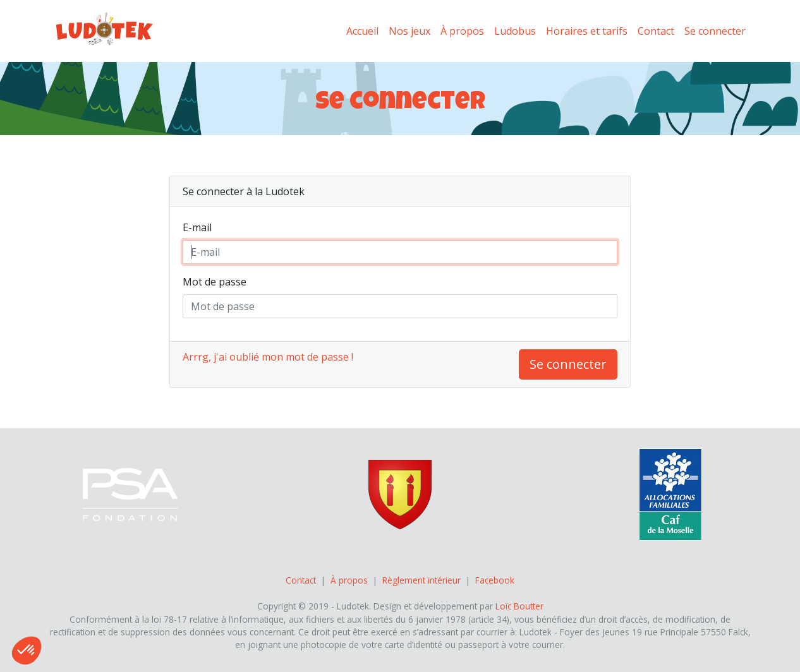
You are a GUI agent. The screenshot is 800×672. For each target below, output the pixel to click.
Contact (656, 31)
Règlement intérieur (421, 580)
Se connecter (715, 31)
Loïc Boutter (519, 606)
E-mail (197, 227)
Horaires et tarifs (587, 31)
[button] (27, 651)
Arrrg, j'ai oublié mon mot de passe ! (268, 357)
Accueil (362, 31)
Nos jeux (409, 31)
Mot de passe (215, 282)
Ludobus (515, 31)
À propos (462, 31)
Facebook (495, 580)
